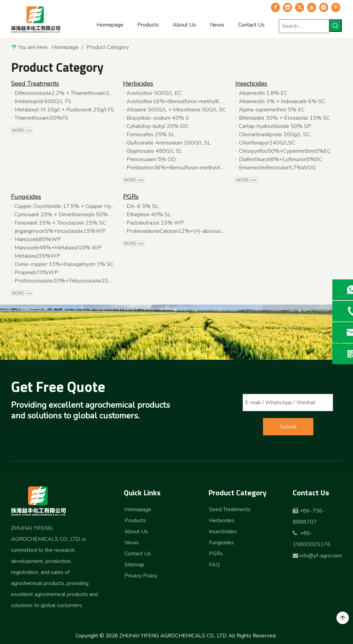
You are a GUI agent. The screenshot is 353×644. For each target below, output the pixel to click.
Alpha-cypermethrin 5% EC (272, 110)
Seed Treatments (35, 83)
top (343, 618)
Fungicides (26, 197)
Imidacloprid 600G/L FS (43, 101)
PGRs (131, 197)
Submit (288, 427)
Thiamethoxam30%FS (41, 118)
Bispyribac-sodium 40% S (158, 118)
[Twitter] (300, 7)
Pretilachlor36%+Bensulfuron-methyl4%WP (177, 168)
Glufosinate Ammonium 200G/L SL (169, 143)
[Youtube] (312, 7)
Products (135, 521)
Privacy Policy (141, 576)
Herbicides (138, 83)
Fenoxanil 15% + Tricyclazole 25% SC (60, 223)
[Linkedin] (288, 7)
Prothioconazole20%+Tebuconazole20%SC (65, 281)
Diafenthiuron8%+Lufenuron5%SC (280, 159)
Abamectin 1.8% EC (263, 93)
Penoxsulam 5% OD (151, 159)
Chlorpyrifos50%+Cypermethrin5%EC (285, 151)
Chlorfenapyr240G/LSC (267, 143)
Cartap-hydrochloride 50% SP (275, 126)
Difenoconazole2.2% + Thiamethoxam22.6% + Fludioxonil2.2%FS (65, 93)
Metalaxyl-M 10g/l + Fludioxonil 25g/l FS (64, 110)
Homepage (138, 509)
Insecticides (251, 83)
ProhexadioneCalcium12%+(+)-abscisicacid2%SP (177, 231)
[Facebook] (275, 7)
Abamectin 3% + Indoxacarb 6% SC (282, 101)
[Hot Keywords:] (335, 26)
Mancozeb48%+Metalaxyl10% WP (58, 248)
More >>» (22, 130)
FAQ (214, 565)
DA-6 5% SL (143, 206)
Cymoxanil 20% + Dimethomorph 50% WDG (65, 215)
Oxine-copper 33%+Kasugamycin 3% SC (64, 264)
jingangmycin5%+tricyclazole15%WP (60, 231)
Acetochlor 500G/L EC (154, 93)
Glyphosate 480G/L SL (154, 151)
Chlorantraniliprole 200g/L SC (274, 135)
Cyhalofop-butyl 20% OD (157, 126)
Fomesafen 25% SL (151, 135)
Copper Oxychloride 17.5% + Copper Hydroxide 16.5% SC (65, 206)
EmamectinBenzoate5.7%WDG (277, 168)
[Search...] (304, 26)
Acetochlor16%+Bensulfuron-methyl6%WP (177, 101)
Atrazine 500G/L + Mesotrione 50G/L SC (176, 110)
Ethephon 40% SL (149, 215)
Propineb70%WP (36, 273)
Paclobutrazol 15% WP (155, 223)
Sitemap (134, 565)
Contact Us (138, 554)
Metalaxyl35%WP (37, 256)
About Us (136, 532)
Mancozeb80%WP (38, 239)
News (132, 543)
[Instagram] (324, 7)
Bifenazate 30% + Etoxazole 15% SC (284, 118)
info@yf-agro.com (321, 556)
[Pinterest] (336, 7)
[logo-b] (39, 501)
